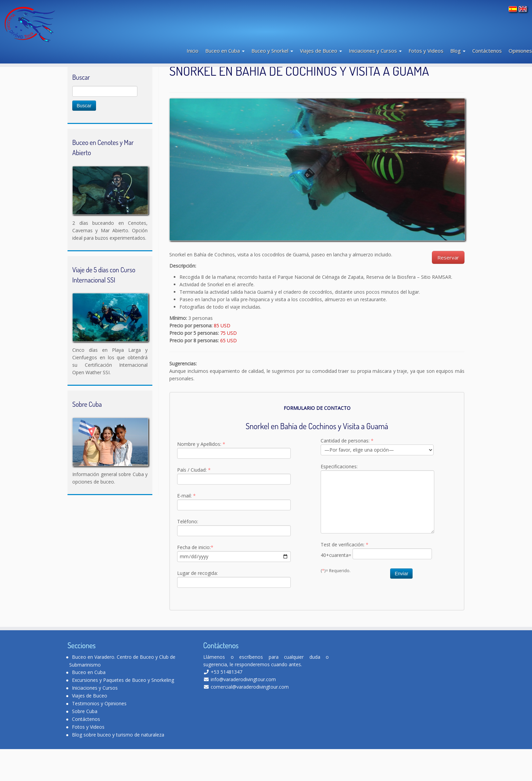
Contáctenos (487, 55)
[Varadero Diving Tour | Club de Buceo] (63, 26)
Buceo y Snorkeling (105, 84)
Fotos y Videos (426, 55)
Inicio (193, 55)
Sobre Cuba (85, 743)
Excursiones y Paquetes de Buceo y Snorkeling (123, 712)
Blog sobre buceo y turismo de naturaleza (118, 767)
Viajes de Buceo (321, 55)
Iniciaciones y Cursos (375, 55)
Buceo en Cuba (225, 55)
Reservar (448, 289)
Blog (458, 55)
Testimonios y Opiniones (99, 735)
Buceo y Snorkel (272, 55)
